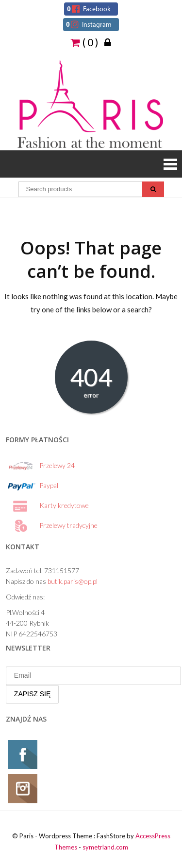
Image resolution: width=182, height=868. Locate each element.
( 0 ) (84, 42)
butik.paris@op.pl (73, 581)
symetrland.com (105, 847)
